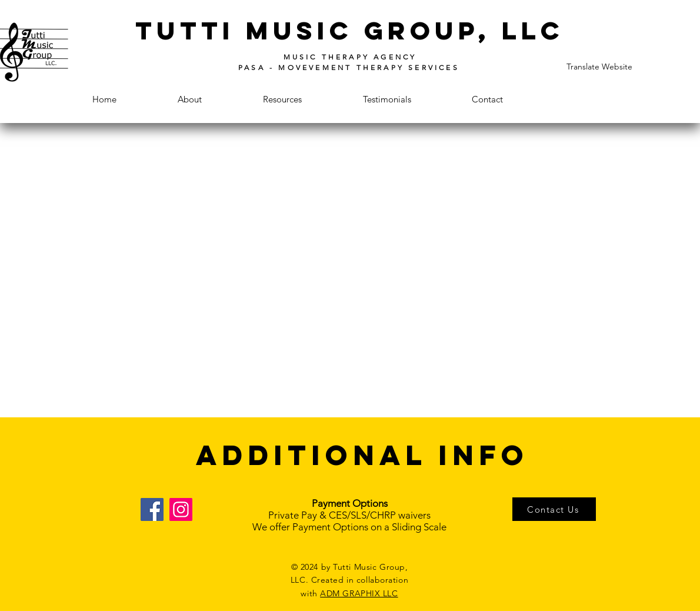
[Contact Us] (554, 509)
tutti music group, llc (350, 30)
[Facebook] (152, 509)
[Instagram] (181, 509)
